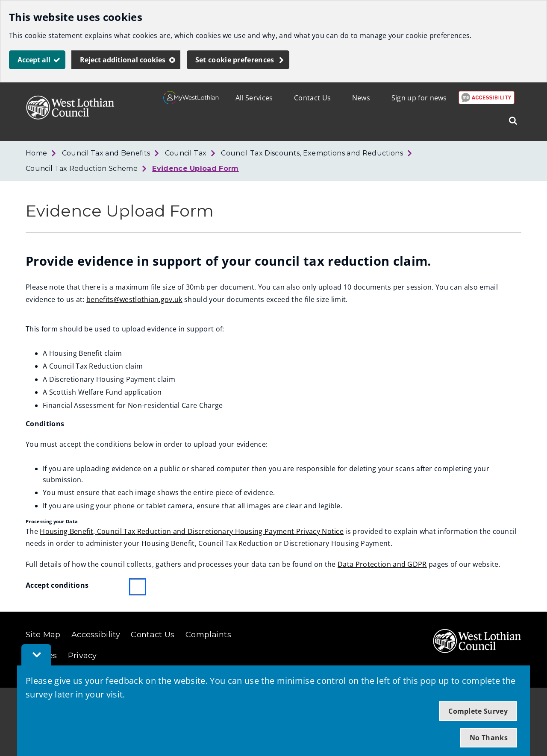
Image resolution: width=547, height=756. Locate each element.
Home (36, 153)
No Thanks (489, 738)
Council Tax (186, 153)
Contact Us (312, 98)
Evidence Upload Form (195, 168)
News (361, 98)
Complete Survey (478, 711)
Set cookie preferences (235, 60)
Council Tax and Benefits (106, 153)
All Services (254, 98)
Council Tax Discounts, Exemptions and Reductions (312, 153)
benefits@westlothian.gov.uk (134, 299)
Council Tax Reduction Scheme (82, 168)
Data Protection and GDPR (382, 564)
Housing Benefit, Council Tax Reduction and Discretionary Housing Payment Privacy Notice (192, 531)
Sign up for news (419, 98)
